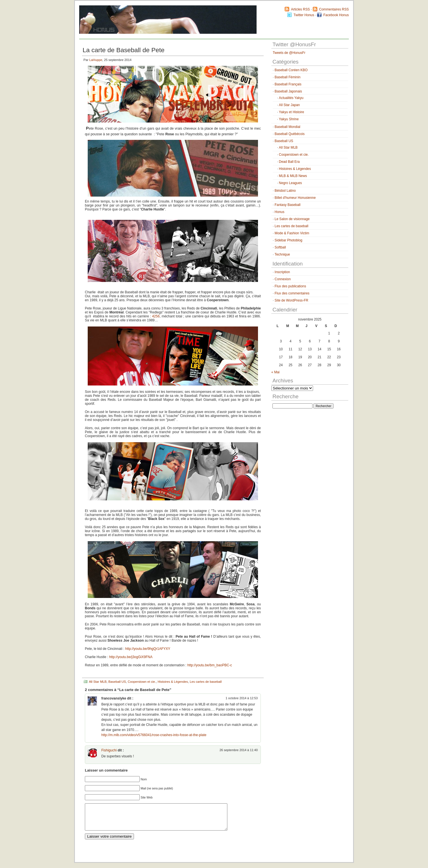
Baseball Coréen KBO (291, 70)
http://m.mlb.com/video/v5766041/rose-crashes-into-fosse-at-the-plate (154, 735)
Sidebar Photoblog (289, 240)
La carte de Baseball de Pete (124, 50)
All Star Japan (289, 105)
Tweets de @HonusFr (289, 53)
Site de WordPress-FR (291, 300)
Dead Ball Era (289, 162)
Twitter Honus (304, 15)
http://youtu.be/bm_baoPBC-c (210, 665)
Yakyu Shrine (289, 119)
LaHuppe (96, 60)
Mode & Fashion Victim (292, 233)
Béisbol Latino (285, 191)
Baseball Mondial (288, 127)
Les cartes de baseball (205, 682)
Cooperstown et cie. (142, 682)
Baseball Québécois (290, 134)
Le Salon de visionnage (292, 219)
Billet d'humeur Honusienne (295, 198)
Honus (280, 212)
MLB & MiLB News (293, 176)
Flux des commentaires (292, 293)
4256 (156, 316)
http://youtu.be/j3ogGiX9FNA (131, 657)
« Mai (275, 372)
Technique (282, 254)
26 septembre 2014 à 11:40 (239, 750)
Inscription (282, 272)
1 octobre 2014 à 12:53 (242, 698)
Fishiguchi (109, 750)
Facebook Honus (336, 15)
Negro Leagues (290, 183)
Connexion (283, 279)
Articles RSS (300, 9)
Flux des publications (290, 286)
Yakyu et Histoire (292, 112)
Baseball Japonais (288, 91)
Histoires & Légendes (173, 682)
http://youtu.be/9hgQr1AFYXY (148, 649)
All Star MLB (98, 682)
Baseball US (117, 682)
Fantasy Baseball (288, 205)
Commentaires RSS (334, 9)
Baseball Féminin (288, 77)
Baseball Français (288, 84)
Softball (280, 247)
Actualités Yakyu (291, 98)
